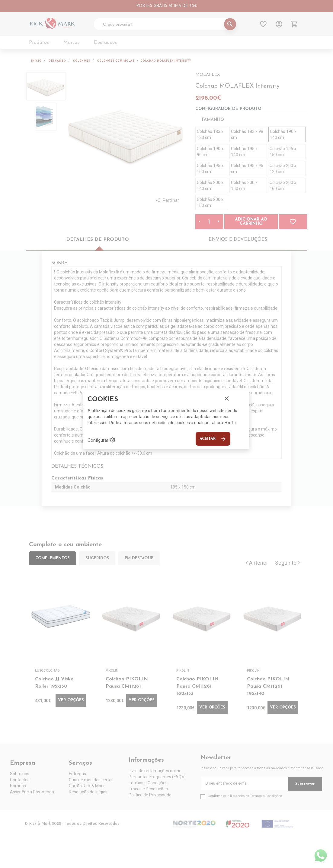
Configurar (102, 440)
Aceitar (213, 439)
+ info (230, 423)
